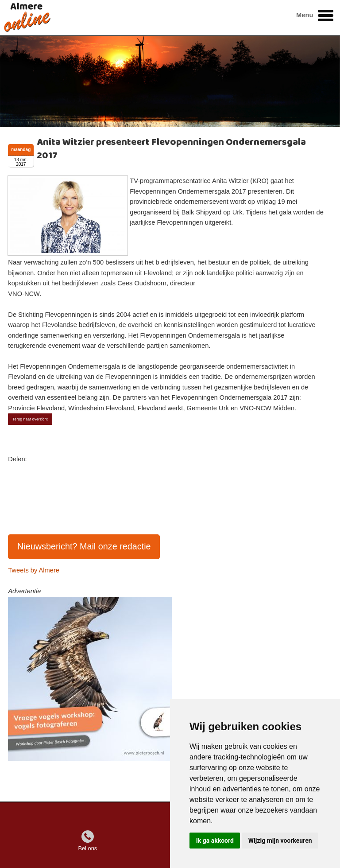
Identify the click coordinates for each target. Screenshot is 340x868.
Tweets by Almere (34, 570)
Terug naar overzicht (30, 419)
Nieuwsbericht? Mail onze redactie (84, 546)
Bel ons (87, 848)
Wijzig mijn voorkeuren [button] (280, 841)
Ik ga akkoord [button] (215, 841)
